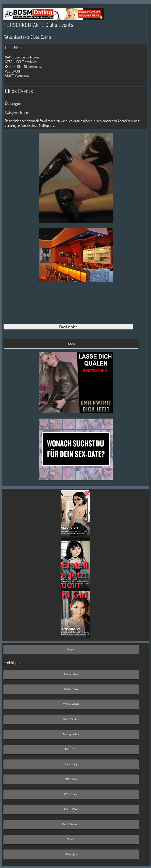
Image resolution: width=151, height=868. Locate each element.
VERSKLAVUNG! (71, 704)
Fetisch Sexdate (71, 719)
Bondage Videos (71, 734)
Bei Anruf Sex (71, 689)
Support (71, 649)
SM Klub (71, 839)
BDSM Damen (71, 794)
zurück (71, 344)
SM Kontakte (71, 779)
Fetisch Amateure (71, 824)
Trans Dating (71, 764)
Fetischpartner (71, 674)
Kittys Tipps (71, 854)
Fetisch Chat (71, 749)
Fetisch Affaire (71, 809)
